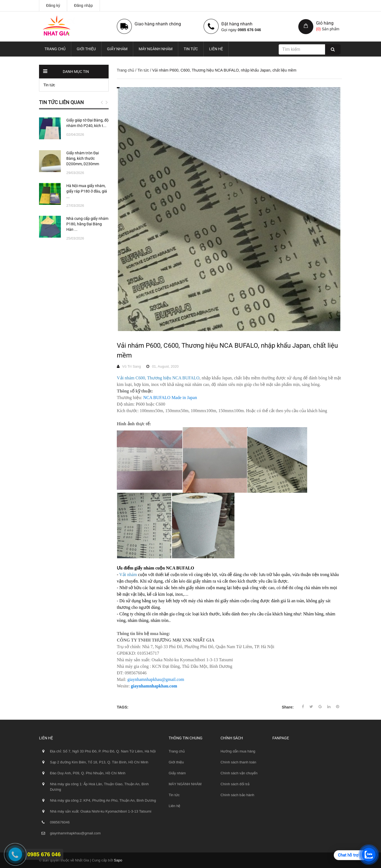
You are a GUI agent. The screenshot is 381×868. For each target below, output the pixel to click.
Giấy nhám (117, 49)
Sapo (118, 860)
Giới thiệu (86, 49)
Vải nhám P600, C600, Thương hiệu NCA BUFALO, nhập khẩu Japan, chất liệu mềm (227, 350)
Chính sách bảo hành (237, 795)
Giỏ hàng (325, 23)
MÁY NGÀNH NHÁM (156, 49)
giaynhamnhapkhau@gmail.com (156, 679)
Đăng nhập (83, 5)
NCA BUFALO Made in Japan (170, 398)
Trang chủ (55, 49)
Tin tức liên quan (61, 102)
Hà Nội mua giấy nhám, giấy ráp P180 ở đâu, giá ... (87, 191)
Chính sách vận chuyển (239, 773)
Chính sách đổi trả (235, 784)
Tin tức (191, 49)
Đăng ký (53, 5)
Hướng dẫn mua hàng (238, 751)
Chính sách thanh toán (238, 762)
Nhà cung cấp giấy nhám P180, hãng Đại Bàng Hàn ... (87, 224)
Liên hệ (216, 49)
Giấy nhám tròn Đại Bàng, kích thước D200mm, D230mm (83, 158)
